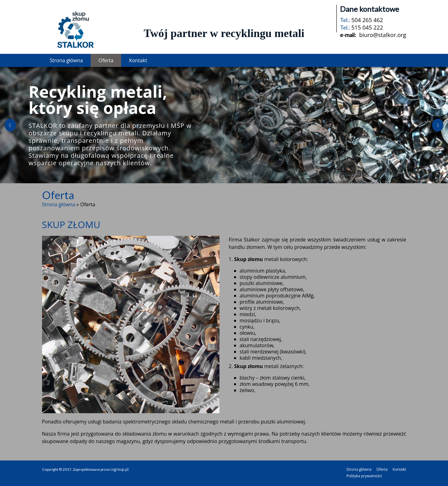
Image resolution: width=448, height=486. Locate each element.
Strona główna (66, 60)
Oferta (106, 60)
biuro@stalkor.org (383, 35)
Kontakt (138, 60)
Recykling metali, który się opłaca (98, 99)
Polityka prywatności (364, 476)
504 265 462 (367, 20)
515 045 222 (367, 27)
